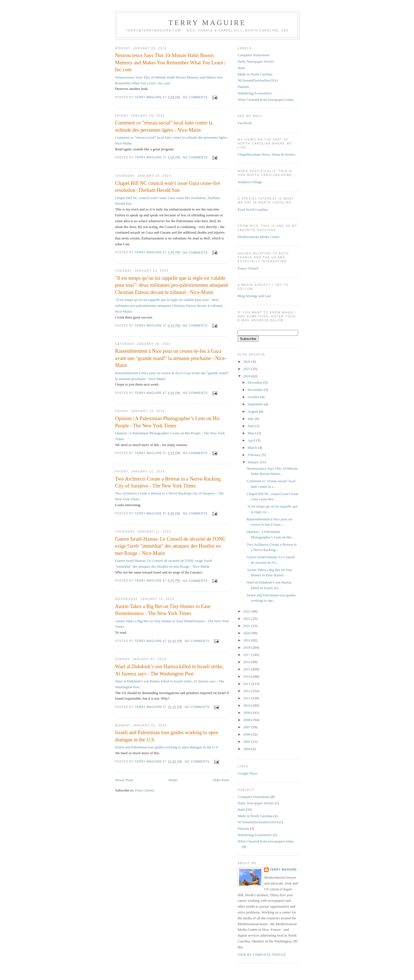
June (251, 426)
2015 (247, 669)
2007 (247, 727)
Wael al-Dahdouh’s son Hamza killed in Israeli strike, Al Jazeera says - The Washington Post (169, 670)
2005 (247, 742)
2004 (247, 749)
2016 (247, 662)
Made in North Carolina (255, 74)
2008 (247, 720)
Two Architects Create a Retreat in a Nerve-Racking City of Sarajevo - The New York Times (168, 482)
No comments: (196, 97)
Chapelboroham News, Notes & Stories (266, 154)
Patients (243, 87)
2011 (247, 698)
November (256, 390)
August (253, 411)
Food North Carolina (253, 210)
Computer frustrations (254, 55)
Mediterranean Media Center (259, 237)
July (251, 419)
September (256, 404)
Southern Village (250, 182)
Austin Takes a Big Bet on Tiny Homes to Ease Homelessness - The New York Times (163, 610)
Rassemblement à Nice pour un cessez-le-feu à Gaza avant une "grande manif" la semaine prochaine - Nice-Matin (171, 358)
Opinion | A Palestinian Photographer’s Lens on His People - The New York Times (167, 422)
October (254, 397)
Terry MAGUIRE (207, 23)
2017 (247, 655)
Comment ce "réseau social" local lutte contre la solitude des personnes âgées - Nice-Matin (164, 126)
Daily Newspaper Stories (256, 61)
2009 (247, 713)
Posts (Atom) (145, 790)
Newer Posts (124, 780)
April (252, 440)
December (256, 382)
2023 (247, 611)
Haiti (241, 68)
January (254, 462)
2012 (247, 691)
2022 (247, 618)
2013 (247, 684)
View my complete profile (262, 955)
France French (248, 268)
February (255, 455)
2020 (247, 633)
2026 (247, 362)
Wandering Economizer (255, 93)
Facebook (245, 123)
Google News (248, 773)
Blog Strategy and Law (254, 296)
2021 (247, 626)
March (253, 448)
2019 (247, 640)
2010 (247, 705)
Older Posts (221, 780)
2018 (247, 647)
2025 (247, 369)
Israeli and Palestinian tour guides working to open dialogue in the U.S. (167, 736)
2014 (247, 676)
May (251, 433)
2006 (247, 734)
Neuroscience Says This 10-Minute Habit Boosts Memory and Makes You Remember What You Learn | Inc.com (170, 63)
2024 (247, 376)
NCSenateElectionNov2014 (258, 80)
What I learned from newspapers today (266, 100)
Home (173, 780)
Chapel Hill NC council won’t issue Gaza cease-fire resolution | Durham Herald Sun (168, 187)
